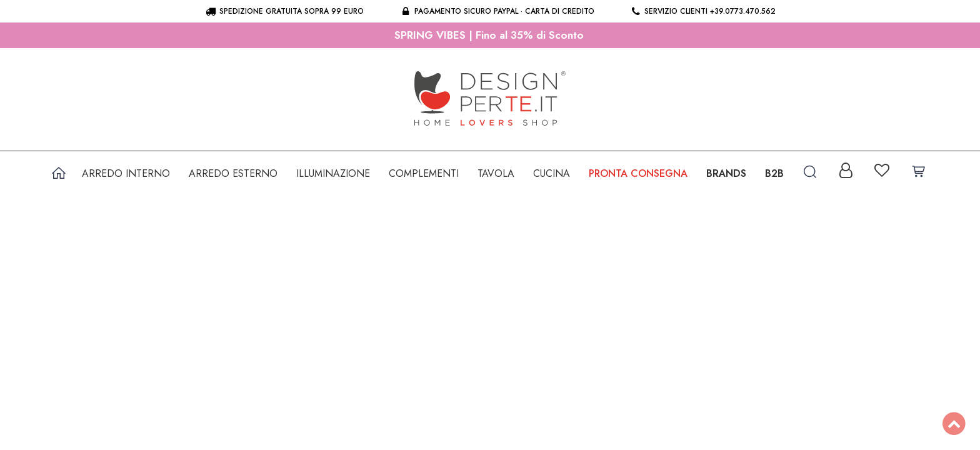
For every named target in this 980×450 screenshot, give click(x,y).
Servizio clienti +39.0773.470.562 (703, 11)
